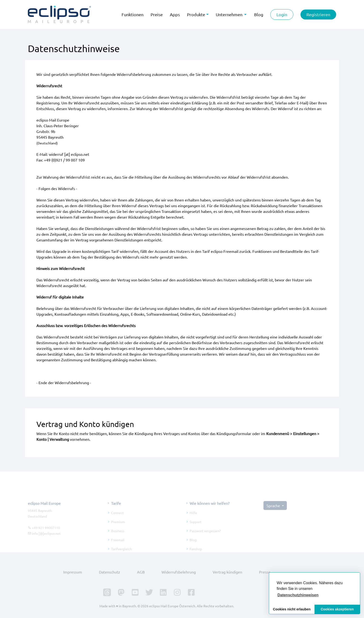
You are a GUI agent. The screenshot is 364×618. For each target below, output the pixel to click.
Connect (118, 518)
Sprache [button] (274, 511)
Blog (193, 545)
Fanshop (196, 554)
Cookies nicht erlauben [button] (292, 609)
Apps (175, 14)
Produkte (196, 14)
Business (118, 536)
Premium (118, 527)
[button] (298, 595)
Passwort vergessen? (205, 536)
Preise (157, 14)
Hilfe (193, 518)
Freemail (118, 545)
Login (282, 14)
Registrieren (318, 14)
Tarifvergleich (121, 554)
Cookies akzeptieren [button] (337, 609)
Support (196, 527)
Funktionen (133, 14)
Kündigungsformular (234, 433)
